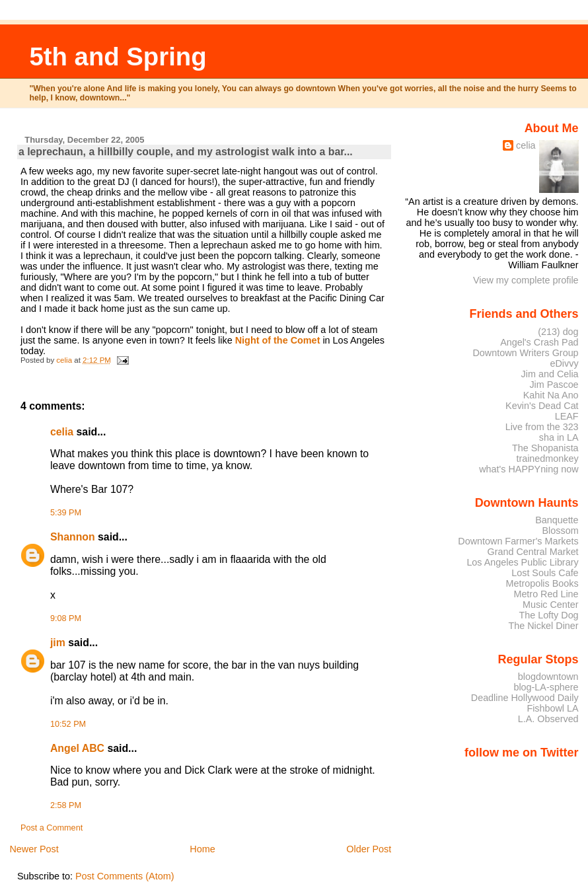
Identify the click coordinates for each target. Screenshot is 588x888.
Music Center (551, 605)
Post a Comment (52, 828)
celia (62, 432)
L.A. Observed (548, 719)
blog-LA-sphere (546, 687)
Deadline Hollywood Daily (525, 698)
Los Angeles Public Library (522, 562)
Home (202, 849)
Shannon (73, 537)
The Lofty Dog (548, 615)
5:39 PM (66, 513)
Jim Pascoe (554, 385)
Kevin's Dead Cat (542, 406)
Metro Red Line (546, 594)
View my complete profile (526, 280)
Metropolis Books (542, 583)
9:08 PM (66, 618)
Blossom (561, 531)
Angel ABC (77, 748)
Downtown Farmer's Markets (518, 541)
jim (58, 643)
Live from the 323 (542, 427)
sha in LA (559, 437)
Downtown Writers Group (525, 353)
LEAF (567, 416)
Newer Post (34, 849)
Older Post (369, 849)
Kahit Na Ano (551, 395)
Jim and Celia (550, 374)
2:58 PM (66, 805)
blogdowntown (548, 677)
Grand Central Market (533, 552)
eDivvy (565, 363)
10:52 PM (68, 724)
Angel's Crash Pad (539, 342)
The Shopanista (545, 448)
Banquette (557, 520)
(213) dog (558, 332)
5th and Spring (118, 56)
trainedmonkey (547, 459)
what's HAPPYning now (529, 469)
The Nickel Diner (543, 626)
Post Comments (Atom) (125, 876)
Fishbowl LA (552, 708)
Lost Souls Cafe (545, 573)
